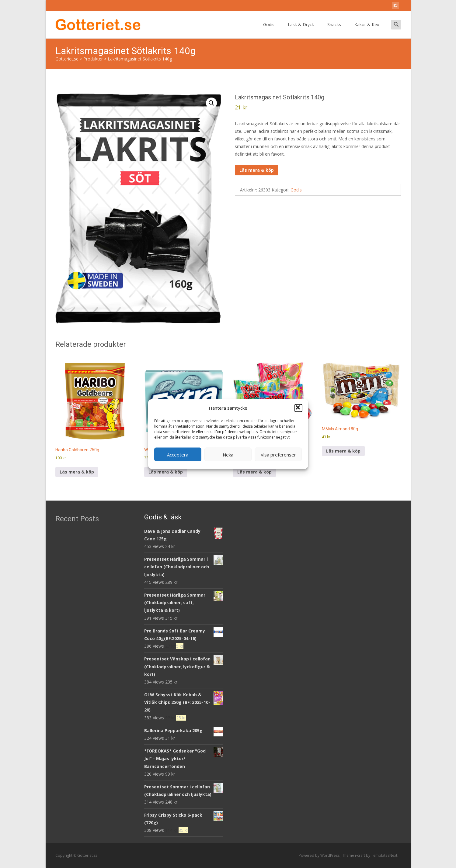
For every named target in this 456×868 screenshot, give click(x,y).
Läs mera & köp (257, 170)
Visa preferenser (278, 454)
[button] (298, 408)
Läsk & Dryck (301, 30)
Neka (228, 454)
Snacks (334, 30)
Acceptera (178, 454)
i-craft (360, 855)
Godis (269, 30)
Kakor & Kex (367, 30)
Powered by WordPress (320, 855)
